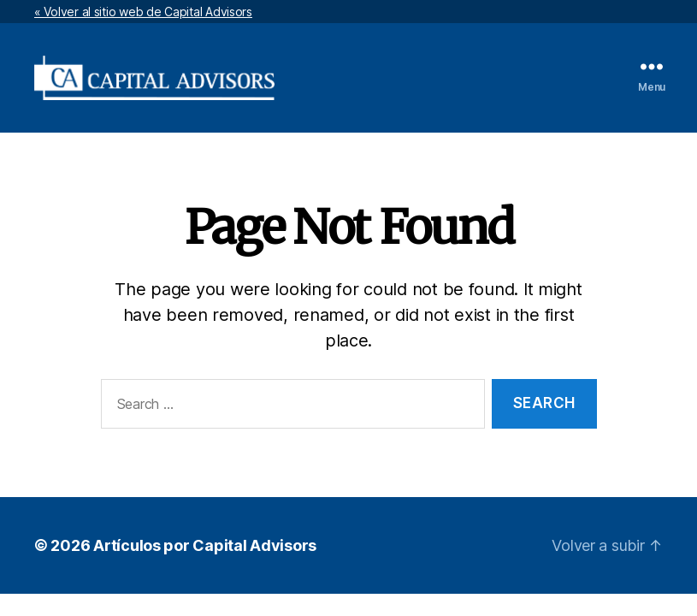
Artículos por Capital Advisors (205, 545)
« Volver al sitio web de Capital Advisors (143, 12)
